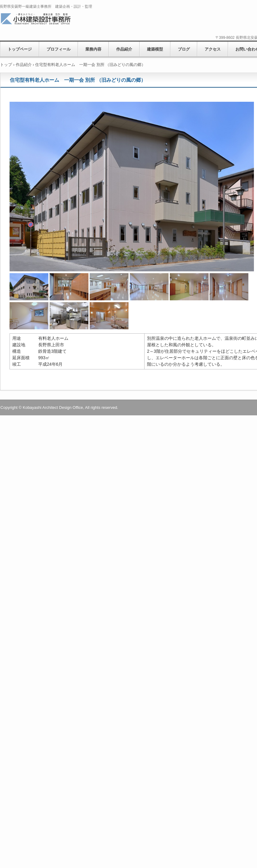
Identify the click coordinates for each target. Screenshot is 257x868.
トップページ (20, 49)
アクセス (213, 49)
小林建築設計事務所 (44, 19)
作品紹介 (124, 49)
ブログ (184, 49)
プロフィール (59, 49)
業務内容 (93, 49)
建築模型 (155, 49)
